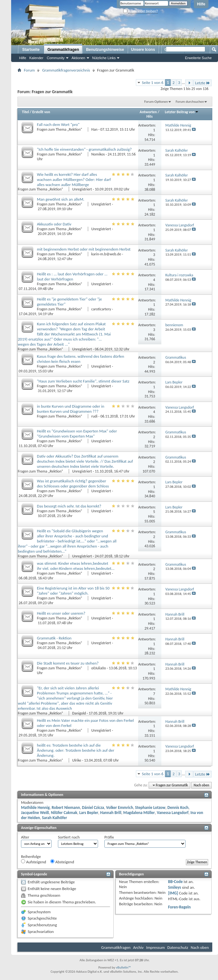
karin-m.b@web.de (106, 254)
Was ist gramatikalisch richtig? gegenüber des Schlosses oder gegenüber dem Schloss (73, 483)
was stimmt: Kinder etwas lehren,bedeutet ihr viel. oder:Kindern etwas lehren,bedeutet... (76, 566)
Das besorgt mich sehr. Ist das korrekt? (69, 506)
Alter (25, 837)
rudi (95, 416)
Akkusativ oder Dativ (54, 224)
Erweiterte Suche (198, 58)
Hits (149, 116)
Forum (29, 70)
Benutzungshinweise (105, 50)
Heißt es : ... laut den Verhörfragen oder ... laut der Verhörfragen (72, 276)
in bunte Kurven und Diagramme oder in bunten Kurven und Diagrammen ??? (71, 409)
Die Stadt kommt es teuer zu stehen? (68, 663)
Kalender (36, 58)
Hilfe (201, 4)
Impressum (155, 947)
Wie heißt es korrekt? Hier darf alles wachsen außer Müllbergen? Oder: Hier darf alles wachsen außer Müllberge (74, 179)
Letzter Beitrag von (182, 112)
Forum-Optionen (156, 102)
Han (95, 129)
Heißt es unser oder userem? (61, 613)
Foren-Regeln (179, 907)
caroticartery (101, 309)
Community (56, 58)
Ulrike (77, 760)
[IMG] (173, 893)
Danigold (79, 713)
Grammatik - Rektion (54, 638)
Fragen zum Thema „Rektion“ (60, 129)
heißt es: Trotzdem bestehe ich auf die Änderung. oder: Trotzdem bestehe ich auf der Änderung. (76, 750)
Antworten (148, 112)
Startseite (31, 50)
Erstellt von (41, 112)
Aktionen (78, 58)
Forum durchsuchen (190, 102)
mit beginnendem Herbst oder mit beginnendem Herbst (84, 249)
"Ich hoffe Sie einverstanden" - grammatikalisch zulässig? (84, 149)
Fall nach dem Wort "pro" (58, 124)
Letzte (203, 83)
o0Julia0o (99, 668)
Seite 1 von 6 (153, 83)
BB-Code (175, 882)
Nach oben (201, 785)
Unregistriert (82, 189)
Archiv (138, 947)
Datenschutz (178, 947)
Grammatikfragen (63, 50)
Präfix (109, 837)
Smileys (175, 887)
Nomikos (98, 154)
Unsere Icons (143, 50)
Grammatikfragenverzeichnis (66, 70)
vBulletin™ (123, 967)
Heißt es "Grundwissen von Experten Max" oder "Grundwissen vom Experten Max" (77, 434)
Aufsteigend (34, 862)
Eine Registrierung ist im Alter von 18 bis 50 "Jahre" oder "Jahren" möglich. (73, 591)
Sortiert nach (69, 837)
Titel (25, 112)
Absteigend (62, 862)
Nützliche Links (104, 58)
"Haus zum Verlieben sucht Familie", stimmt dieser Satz (83, 381)
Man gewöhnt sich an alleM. (61, 199)
